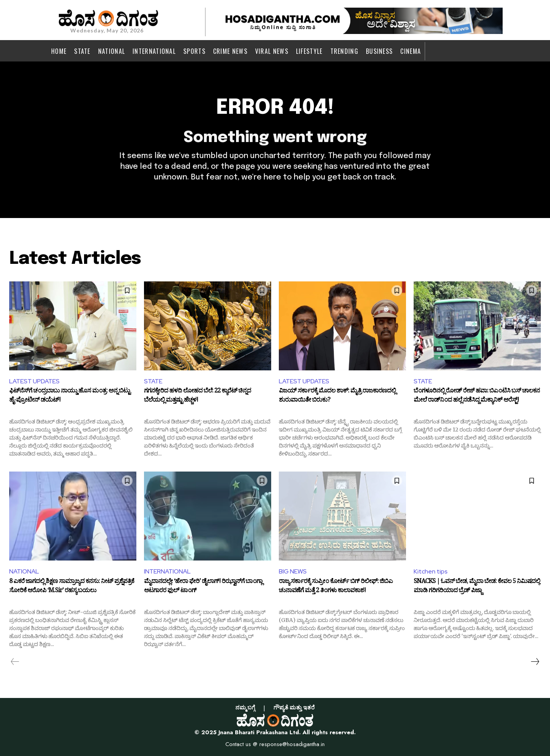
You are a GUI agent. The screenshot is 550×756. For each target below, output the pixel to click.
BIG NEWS (293, 571)
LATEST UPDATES (34, 381)
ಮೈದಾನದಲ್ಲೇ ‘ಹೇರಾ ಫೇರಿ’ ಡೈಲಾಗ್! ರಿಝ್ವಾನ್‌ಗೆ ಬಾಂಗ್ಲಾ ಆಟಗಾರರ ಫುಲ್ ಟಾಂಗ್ (203, 587)
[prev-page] (15, 662)
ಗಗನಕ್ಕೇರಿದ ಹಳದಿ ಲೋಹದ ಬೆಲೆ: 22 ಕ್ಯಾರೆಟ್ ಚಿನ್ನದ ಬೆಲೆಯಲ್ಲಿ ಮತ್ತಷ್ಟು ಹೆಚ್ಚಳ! (197, 397)
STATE (153, 381)
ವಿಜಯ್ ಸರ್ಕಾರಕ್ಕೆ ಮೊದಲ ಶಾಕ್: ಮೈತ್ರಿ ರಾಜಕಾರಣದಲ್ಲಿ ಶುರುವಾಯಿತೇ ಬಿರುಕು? (337, 397)
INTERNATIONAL (167, 571)
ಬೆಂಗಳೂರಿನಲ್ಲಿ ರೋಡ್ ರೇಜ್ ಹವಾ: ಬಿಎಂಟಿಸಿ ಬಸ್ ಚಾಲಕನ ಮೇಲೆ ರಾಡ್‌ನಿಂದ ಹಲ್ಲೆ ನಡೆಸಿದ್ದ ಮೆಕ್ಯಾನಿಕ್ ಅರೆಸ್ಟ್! (477, 397)
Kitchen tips (431, 571)
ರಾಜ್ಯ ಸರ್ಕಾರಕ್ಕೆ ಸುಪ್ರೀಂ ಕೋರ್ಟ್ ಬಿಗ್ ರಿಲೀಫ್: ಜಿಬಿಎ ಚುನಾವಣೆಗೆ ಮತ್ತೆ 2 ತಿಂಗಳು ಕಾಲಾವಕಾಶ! (336, 587)
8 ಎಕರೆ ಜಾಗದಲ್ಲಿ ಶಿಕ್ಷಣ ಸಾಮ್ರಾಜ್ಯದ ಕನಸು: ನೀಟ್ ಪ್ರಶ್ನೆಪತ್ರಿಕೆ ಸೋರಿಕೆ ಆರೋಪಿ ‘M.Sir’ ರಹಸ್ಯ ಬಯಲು (72, 587)
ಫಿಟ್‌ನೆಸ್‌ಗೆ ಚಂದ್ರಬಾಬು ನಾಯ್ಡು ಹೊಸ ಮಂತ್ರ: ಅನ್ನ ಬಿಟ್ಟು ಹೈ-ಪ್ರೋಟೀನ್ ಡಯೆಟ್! (70, 397)
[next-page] (535, 662)
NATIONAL (24, 571)
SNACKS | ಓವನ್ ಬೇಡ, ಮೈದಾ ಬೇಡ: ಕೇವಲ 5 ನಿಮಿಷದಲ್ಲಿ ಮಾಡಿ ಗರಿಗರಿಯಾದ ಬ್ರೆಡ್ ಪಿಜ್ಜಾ (477, 587)
